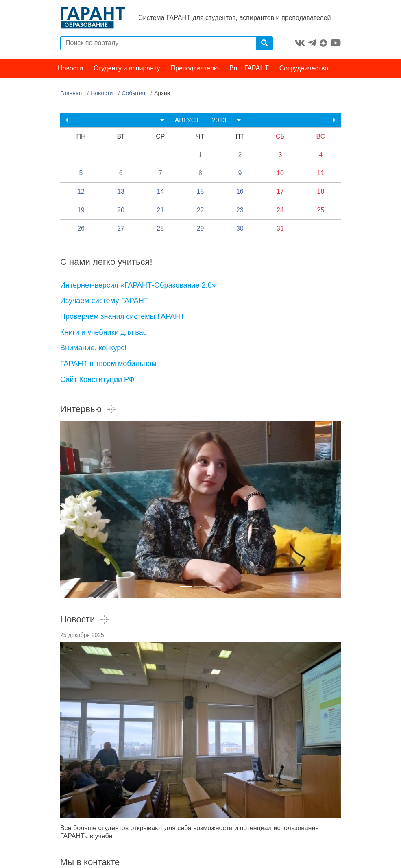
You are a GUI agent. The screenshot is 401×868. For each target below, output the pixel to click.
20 (121, 210)
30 (240, 228)
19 (81, 210)
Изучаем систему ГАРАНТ (104, 301)
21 (160, 210)
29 (200, 228)
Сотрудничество (304, 68)
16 (240, 191)
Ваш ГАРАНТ (249, 68)
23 (240, 210)
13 (121, 191)
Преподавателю (195, 68)
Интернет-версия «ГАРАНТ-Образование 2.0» (138, 285)
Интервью (88, 409)
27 (121, 228)
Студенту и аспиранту (127, 68)
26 (81, 228)
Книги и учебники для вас (104, 332)
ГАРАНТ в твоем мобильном (108, 364)
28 (160, 228)
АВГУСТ (187, 120)
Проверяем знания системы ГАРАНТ (122, 316)
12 (81, 191)
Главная (71, 93)
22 (200, 210)
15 (200, 191)
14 (160, 191)
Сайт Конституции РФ (97, 379)
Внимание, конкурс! (93, 348)
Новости (70, 68)
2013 (219, 120)
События (133, 93)
